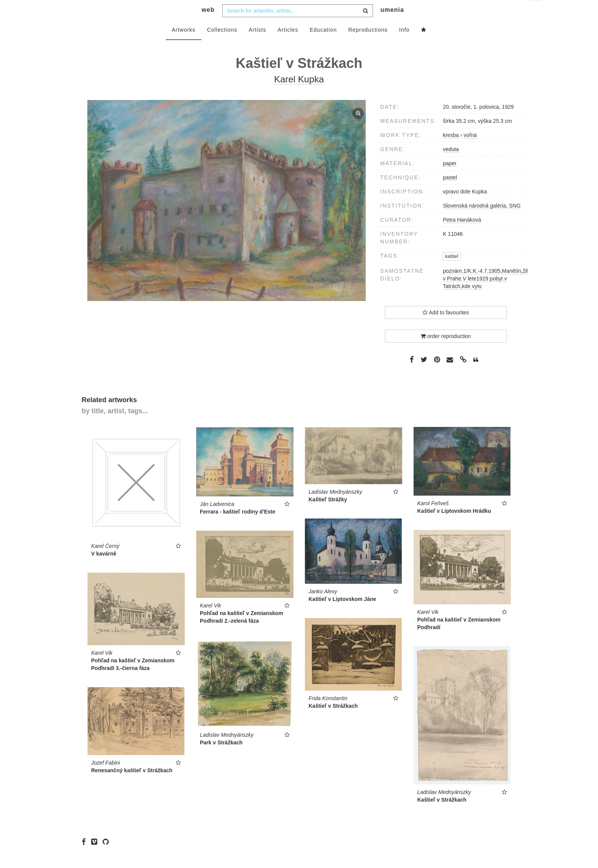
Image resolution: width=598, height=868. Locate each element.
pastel (450, 192)
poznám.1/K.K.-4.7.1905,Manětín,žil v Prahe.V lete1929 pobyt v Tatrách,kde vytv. (485, 294)
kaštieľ (452, 272)
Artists (257, 45)
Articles (288, 45)
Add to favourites (446, 328)
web (208, 25)
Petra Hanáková (462, 235)
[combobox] (298, 26)
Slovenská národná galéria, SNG (482, 221)
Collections (222, 45)
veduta (451, 164)
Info (404, 45)
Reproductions (368, 45)
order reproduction (446, 351)
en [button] (536, 12)
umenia (392, 25)
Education (323, 45)
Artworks (183, 45)
